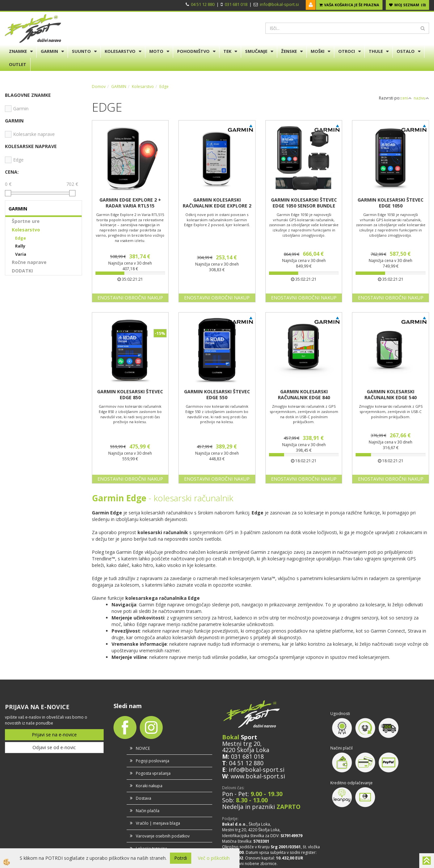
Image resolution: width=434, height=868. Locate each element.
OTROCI (347, 51)
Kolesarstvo (26, 230)
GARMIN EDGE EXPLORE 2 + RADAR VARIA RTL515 (130, 203)
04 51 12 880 (203, 4)
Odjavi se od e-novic (54, 747)
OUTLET (18, 64)
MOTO (156, 51)
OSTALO (406, 51)
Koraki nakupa (149, 786)
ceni (406, 98)
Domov (99, 87)
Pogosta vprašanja (153, 773)
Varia (21, 254)
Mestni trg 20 (241, 744)
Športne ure (26, 221)
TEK (227, 51)
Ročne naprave (29, 262)
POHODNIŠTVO (193, 51)
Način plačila (148, 811)
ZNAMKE (18, 51)
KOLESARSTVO (120, 51)
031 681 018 (236, 4)
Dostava (144, 798)
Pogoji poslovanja (153, 761)
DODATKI (22, 271)
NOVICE (143, 748)
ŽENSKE (289, 51)
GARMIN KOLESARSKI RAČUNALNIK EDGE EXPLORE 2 (217, 203)
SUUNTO (81, 51)
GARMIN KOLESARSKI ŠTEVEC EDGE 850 (130, 395)
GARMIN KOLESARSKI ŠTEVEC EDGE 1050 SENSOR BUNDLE (304, 203)
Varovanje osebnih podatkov (163, 836)
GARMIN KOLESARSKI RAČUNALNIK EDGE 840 (304, 395)
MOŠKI (318, 51)
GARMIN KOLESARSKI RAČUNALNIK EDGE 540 (391, 395)
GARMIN (49, 51)
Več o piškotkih (214, 858)
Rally (20, 246)
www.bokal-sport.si (258, 776)
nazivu (421, 98)
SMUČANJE (256, 51)
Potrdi (181, 858)
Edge (21, 238)
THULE (376, 51)
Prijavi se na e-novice (54, 735)
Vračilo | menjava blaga (158, 823)
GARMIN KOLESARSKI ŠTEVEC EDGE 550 (217, 395)
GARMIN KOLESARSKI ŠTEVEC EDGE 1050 (391, 203)
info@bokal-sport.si (279, 4)
